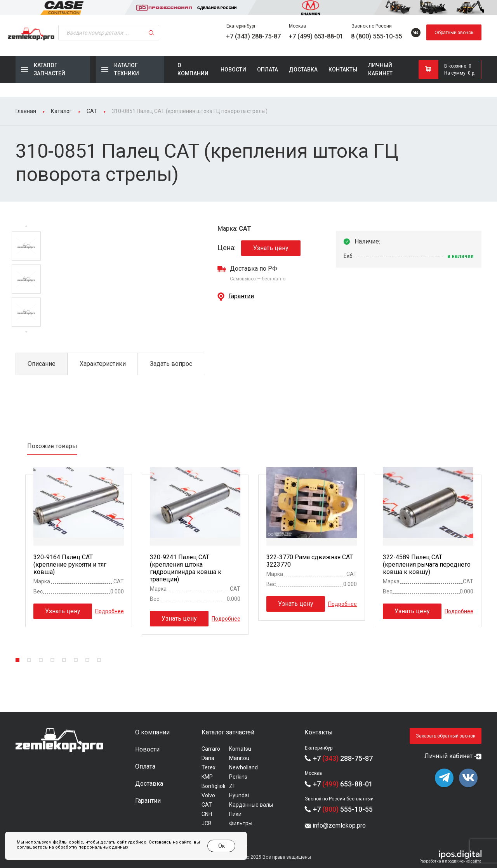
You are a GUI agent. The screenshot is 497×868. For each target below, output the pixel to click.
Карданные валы (251, 805)
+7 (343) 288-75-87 (253, 36)
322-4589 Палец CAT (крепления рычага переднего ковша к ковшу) (427, 564)
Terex (209, 767)
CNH (207, 814)
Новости (233, 70)
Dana (208, 758)
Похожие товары (52, 446)
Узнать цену (271, 248)
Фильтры (241, 823)
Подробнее (109, 611)
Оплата (268, 70)
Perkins (238, 777)
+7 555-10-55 (343, 809)
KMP (207, 777)
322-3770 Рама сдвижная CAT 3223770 (310, 561)
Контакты (343, 70)
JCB (207, 823)
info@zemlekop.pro (339, 825)
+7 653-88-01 (343, 784)
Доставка (303, 70)
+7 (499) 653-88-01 (316, 36)
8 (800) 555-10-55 (376, 36)
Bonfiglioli (213, 786)
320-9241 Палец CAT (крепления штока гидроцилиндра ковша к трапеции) (186, 568)
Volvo (208, 795)
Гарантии (241, 296)
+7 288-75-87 (343, 758)
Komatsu (240, 749)
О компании (193, 69)
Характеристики (103, 364)
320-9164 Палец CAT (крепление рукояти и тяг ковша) (70, 564)
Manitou (239, 758)
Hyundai (239, 795)
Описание (42, 364)
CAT (207, 805)
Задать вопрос (171, 364)
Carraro (211, 749)
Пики (235, 814)
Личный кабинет (380, 69)
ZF (232, 786)
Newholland (243, 767)
